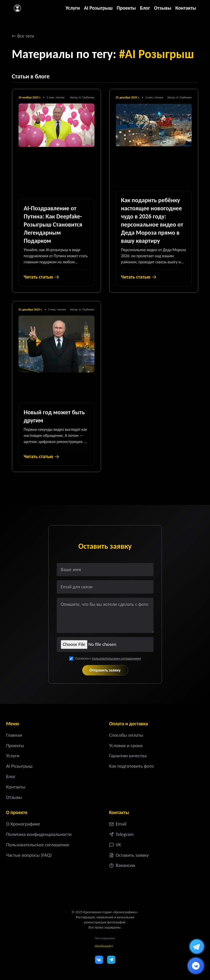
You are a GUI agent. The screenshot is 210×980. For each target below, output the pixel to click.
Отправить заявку (105, 670)
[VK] (99, 960)
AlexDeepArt (104, 946)
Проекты (126, 8)
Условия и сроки (126, 745)
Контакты (186, 8)
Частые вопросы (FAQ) (29, 855)
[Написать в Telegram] (197, 947)
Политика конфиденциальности (39, 834)
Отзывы (163, 8)
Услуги (73, 8)
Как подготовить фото (131, 766)
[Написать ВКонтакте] (196, 966)
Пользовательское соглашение (38, 845)
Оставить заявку (129, 855)
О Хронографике (23, 824)
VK (115, 845)
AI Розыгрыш (98, 8)
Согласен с (108, 658)
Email (118, 824)
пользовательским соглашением (116, 658)
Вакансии (122, 865)
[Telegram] (111, 960)
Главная (14, 735)
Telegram (121, 834)
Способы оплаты (126, 735)
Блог (145, 8)
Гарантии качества (128, 756)
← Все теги (23, 36)
